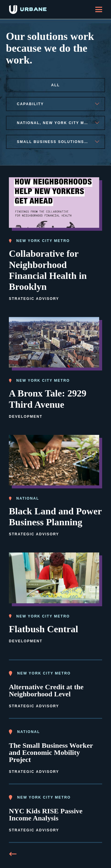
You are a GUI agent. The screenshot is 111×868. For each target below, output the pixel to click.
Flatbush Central (44, 629)
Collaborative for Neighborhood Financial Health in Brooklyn (48, 270)
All (55, 85)
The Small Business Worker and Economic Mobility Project (51, 752)
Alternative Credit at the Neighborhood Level (46, 690)
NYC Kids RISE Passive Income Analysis (46, 815)
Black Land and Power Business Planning (55, 517)
